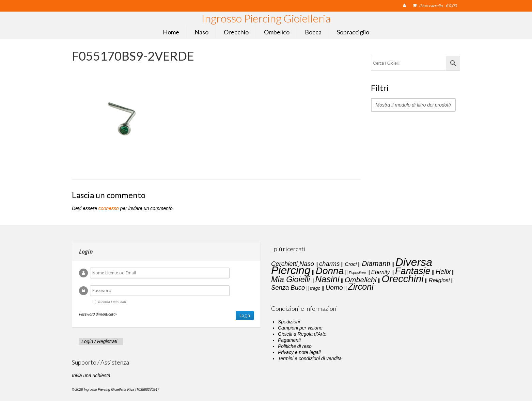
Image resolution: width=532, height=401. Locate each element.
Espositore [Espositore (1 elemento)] (357, 273)
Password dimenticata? (98, 314)
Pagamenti (289, 340)
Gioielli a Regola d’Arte (302, 334)
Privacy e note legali (299, 352)
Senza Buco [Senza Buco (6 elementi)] (288, 287)
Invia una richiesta (91, 375)
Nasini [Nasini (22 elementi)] (327, 279)
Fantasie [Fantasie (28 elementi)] (413, 271)
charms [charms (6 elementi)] (329, 264)
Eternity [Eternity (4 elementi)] (381, 272)
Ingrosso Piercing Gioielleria (266, 18)
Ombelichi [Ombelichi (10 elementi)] (361, 280)
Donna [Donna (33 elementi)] (330, 271)
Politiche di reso (295, 346)
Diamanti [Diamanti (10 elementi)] (376, 263)
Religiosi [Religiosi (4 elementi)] (439, 280)
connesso (109, 208)
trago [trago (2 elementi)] (315, 288)
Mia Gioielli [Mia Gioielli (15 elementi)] (291, 279)
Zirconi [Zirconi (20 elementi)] (361, 287)
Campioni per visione (300, 328)
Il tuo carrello (435, 6)
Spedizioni (289, 322)
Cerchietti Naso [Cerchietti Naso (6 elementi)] (293, 264)
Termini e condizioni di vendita (310, 358)
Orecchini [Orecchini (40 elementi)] (403, 279)
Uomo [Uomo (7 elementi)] (334, 287)
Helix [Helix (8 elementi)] (443, 272)
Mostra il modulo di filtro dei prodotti (413, 105)
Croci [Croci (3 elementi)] (351, 264)
